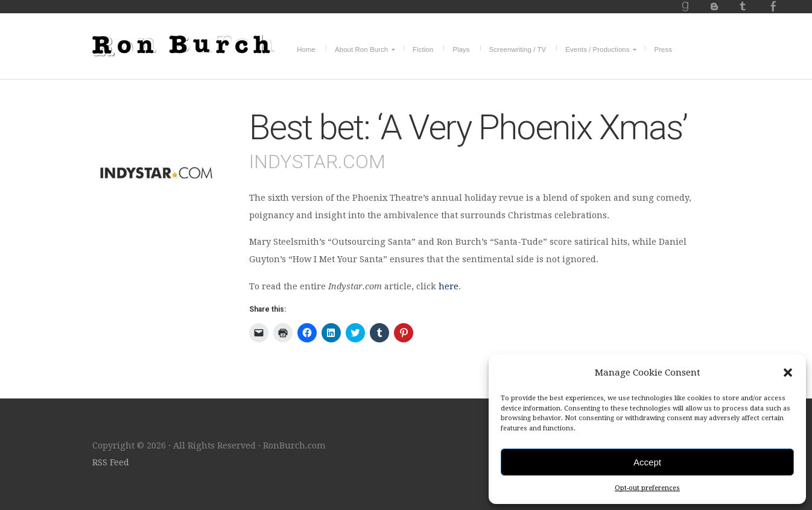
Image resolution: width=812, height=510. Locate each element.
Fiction (423, 49)
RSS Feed (111, 462)
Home (306, 49)
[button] (788, 373)
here (449, 286)
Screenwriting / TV (518, 49)
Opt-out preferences (647, 488)
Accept (647, 462)
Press (663, 49)
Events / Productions (597, 49)
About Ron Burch (361, 49)
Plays (461, 49)
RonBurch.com (183, 44)
